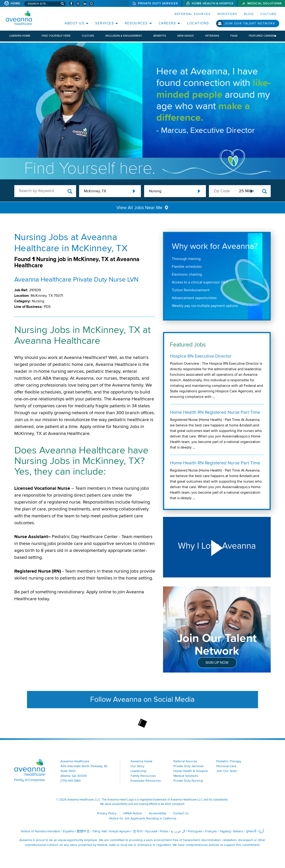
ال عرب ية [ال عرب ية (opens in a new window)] (178, 831)
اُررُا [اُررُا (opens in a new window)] (261, 831)
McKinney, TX (95, 191)
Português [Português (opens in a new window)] (195, 831)
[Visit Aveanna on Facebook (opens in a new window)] (71, 4)
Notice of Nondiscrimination (41, 831)
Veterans (212, 36)
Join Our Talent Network (250, 23)
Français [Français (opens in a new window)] (211, 831)
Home (15, 3)
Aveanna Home (141, 761)
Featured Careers (262, 36)
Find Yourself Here (56, 36)
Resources (136, 23)
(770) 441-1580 (71, 781)
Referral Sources (193, 14)
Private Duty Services (158, 3)
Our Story (137, 766)
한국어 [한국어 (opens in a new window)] (138, 831)
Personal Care (226, 766)
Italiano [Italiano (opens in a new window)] (238, 831)
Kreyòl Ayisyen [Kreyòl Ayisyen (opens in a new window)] (120, 831)
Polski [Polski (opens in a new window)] (164, 831)
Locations (198, 23)
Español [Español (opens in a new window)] (69, 831)
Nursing (155, 191)
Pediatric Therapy (229, 761)
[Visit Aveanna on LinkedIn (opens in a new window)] (85, 4)
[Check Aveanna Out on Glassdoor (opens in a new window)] (91, 4)
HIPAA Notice (133, 813)
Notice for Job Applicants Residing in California (143, 818)
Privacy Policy (107, 813)
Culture (268, 14)
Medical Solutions (265, 3)
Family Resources (143, 776)
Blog (249, 14)
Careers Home (20, 36)
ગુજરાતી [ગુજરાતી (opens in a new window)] (251, 831)
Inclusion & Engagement (124, 36)
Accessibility (157, 813)
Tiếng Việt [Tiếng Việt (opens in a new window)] (99, 831)
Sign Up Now (217, 663)
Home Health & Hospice (213, 3)
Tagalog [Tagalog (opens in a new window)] (225, 831)
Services (105, 23)
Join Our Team (227, 771)
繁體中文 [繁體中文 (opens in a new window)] (83, 831)
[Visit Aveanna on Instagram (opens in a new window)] (78, 4)
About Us (74, 23)
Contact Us (181, 813)
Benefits (160, 36)
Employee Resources (146, 781)
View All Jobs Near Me (139, 208)
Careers (167, 23)
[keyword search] (45, 191)
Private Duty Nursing (188, 781)
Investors (227, 14)
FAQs (234, 36)
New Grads (186, 36)
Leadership (138, 771)
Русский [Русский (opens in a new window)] (151, 831)
